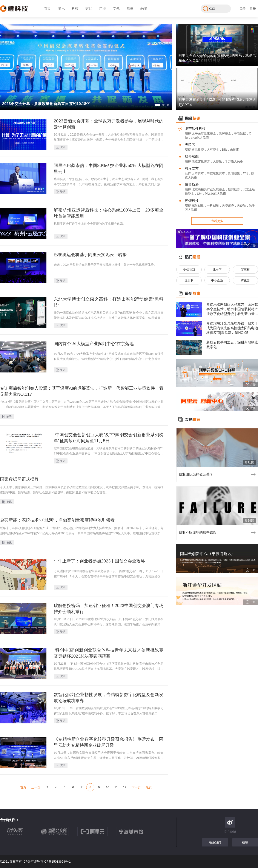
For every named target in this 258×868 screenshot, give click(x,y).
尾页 (149, 787)
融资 (144, 8)
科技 (75, 8)
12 (125, 787)
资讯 (61, 8)
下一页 (136, 787)
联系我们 (215, 842)
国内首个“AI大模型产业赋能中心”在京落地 (94, 344)
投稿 (245, 842)
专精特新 (189, 270)
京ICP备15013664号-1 (55, 862)
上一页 (36, 787)
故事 (130, 8)
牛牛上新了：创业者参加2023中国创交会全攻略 (99, 561)
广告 (251, 246)
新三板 (245, 270)
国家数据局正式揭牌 (19, 479)
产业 (103, 8)
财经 (89, 8)
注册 (253, 9)
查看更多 (217, 221)
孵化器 (245, 280)
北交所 (217, 270)
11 (116, 787)
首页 (48, 8)
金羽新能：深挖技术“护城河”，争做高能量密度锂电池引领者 (57, 520)
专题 (116, 8)
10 (107, 787)
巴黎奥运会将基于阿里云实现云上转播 (90, 255)
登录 (243, 9)
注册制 (189, 280)
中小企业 (217, 280)
